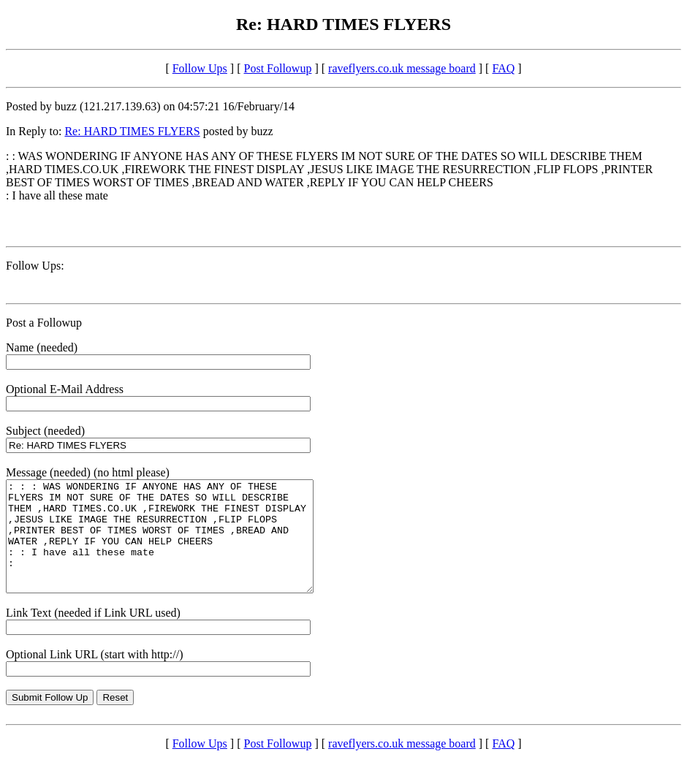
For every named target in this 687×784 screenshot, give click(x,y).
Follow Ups (200, 68)
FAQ (503, 68)
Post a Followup (44, 323)
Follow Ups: (35, 266)
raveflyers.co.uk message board (402, 68)
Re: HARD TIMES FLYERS (132, 131)
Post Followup (278, 68)
